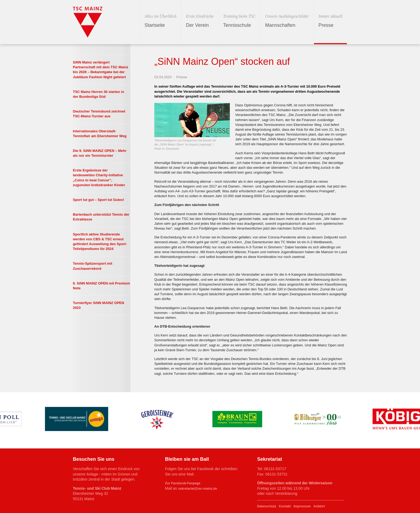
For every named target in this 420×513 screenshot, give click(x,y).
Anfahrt (319, 506)
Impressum (302, 506)
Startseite (160, 21)
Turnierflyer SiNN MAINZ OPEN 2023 (98, 305)
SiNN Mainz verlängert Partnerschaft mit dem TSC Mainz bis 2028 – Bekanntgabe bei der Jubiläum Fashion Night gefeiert (101, 70)
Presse (330, 21)
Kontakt (285, 506)
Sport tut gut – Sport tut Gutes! (98, 200)
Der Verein (200, 21)
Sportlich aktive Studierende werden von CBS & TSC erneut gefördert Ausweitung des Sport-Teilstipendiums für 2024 (100, 242)
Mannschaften (287, 21)
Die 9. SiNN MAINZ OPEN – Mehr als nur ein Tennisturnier (100, 153)
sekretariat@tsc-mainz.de (198, 489)
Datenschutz (267, 506)
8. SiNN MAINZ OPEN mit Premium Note (101, 286)
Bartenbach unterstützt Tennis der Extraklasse (101, 217)
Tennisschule (239, 21)
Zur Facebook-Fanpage (183, 483)
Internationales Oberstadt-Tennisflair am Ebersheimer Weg (100, 134)
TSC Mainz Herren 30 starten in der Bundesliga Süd (98, 94)
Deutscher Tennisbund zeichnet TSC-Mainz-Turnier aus (99, 114)
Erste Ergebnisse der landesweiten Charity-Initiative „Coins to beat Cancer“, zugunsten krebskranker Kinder (99, 178)
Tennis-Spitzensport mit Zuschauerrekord (93, 266)
